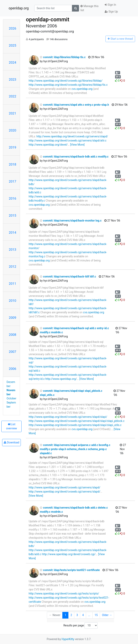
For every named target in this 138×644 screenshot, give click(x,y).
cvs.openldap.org (82, 89)
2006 (13, 369)
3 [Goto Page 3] (77, 615)
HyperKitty (68, 639)
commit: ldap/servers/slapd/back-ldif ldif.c (68, 277)
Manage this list (89, 8)
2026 (13, 28)
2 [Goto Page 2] (71, 615)
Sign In (110, 5)
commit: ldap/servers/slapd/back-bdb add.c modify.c (74, 157)
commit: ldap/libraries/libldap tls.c (63, 57)
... (89, 615)
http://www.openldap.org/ (61, 379)
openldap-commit (48, 19)
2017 (13, 181)
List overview (11, 426)
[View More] (77, 145)
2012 (13, 267)
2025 (13, 45)
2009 (13, 318)
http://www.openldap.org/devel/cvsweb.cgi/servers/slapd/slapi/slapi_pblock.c (77, 421)
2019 (13, 147)
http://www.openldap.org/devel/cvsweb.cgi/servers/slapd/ (72, 136)
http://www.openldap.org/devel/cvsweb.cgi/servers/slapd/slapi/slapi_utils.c (75, 425)
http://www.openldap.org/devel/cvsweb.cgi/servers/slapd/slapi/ (68, 417)
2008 (13, 335)
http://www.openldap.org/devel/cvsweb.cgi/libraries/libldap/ (66, 81)
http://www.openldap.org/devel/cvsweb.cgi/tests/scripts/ (64, 594)
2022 (13, 96)
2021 (13, 113)
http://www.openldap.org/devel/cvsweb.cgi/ (69, 554)
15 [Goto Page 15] (96, 615)
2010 (13, 301)
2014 (13, 232)
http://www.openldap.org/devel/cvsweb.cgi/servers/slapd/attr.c (68, 141)
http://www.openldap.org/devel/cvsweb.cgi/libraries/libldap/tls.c (68, 85)
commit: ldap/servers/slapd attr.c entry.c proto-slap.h (74, 105)
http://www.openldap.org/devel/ (48, 145)
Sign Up (111, 12)
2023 (13, 79)
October (11, 398)
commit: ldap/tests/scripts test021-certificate (70, 570)
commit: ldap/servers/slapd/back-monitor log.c (71, 221)
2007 (13, 352)
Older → (107, 615)
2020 (13, 130)
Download (11, 442)
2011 (13, 284)
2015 (13, 215)
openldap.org (19, 8)
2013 (13, 249)
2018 (13, 164)
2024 (13, 62)
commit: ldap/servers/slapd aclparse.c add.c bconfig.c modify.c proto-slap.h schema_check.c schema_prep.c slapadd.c (75, 449)
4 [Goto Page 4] (83, 615)
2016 (13, 198)
